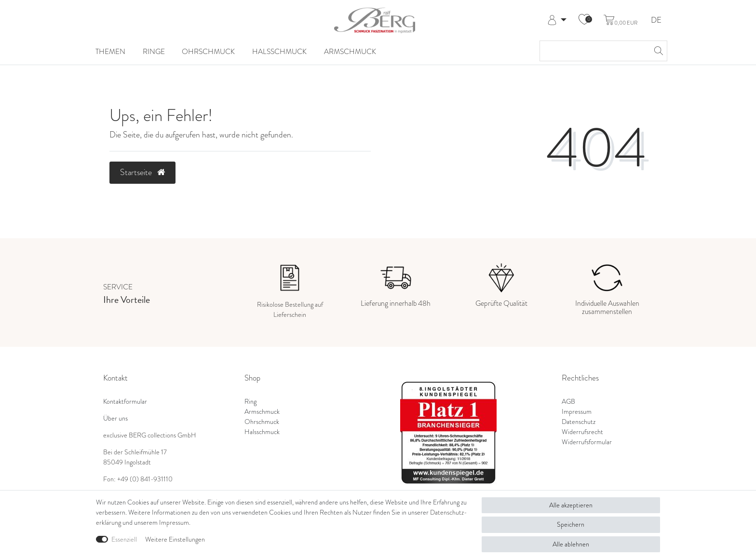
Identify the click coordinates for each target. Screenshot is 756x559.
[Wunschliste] (584, 20)
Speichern (571, 525)
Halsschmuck (279, 51)
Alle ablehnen (571, 544)
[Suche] (657, 51)
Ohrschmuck (208, 51)
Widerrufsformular (587, 442)
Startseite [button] (142, 172)
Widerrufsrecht (582, 432)
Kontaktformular (125, 402)
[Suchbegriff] (594, 51)
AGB (568, 402)
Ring (250, 402)
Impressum (577, 412)
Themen (110, 51)
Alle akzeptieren (571, 505)
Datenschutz (579, 422)
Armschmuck (350, 51)
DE (656, 20)
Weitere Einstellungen (175, 539)
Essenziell (124, 539)
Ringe (154, 51)
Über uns (115, 418)
